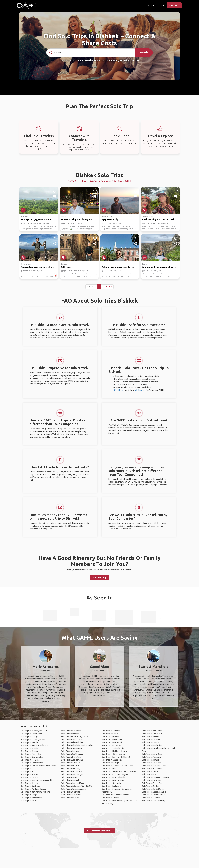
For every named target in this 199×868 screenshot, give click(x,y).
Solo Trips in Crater (150, 772)
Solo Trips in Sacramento (72, 748)
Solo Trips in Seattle (29, 742)
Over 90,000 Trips (119, 60)
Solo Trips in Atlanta (29, 748)
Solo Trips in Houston (30, 783)
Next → (109, 286)
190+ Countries (85, 60)
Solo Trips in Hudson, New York (34, 731)
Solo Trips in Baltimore (71, 763)
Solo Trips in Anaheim (70, 798)
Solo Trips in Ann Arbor (152, 731)
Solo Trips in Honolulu (71, 780)
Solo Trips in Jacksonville (72, 760)
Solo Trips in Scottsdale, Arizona (115, 795)
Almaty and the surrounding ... (159, 267)
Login (162, 5)
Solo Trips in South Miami (72, 754)
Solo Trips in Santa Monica (153, 789)
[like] (55, 191)
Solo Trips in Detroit (151, 742)
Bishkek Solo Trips (100, 175)
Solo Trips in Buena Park (112, 742)
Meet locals (119, 390)
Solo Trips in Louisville (152, 763)
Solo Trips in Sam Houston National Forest (39, 766)
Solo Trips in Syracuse (151, 780)
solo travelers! (140, 390)
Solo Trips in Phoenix (30, 777)
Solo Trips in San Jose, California (35, 745)
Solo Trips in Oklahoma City (154, 801)
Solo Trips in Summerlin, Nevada (156, 777)
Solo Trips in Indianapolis (31, 798)
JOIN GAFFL (174, 5)
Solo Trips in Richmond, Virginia (115, 774)
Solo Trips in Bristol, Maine (153, 795)
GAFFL (71, 181)
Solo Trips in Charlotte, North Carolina (77, 745)
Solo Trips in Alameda (111, 731)
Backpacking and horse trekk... (159, 219)
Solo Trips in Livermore (71, 751)
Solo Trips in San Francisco (32, 763)
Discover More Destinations (99, 831)
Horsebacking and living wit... (77, 219)
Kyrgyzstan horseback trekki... (37, 267)
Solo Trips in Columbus (71, 731)
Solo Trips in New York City (32, 757)
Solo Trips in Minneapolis (112, 737)
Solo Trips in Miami (110, 769)
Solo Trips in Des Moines (112, 739)
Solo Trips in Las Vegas (111, 745)
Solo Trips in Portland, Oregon (34, 789)
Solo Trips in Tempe (150, 760)
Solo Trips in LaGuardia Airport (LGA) (76, 786)
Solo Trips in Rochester (152, 745)
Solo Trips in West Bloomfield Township (119, 772)
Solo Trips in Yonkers (30, 801)
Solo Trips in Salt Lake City (113, 748)
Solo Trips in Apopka (110, 798)
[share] (55, 196)
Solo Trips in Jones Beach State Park (117, 766)
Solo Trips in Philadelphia (72, 742)
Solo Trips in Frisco (150, 774)
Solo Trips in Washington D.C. (33, 739)
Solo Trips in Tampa (29, 795)
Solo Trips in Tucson (151, 737)
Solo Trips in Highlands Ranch (114, 751)
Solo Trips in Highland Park (73, 783)
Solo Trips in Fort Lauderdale (73, 789)
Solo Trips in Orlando (70, 734)
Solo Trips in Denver (29, 751)
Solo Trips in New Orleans (113, 780)
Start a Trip (151, 5)
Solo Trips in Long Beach (153, 754)
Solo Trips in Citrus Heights (113, 754)
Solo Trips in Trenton (30, 760)
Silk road (66, 267)
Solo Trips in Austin (29, 772)
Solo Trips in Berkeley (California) (116, 757)
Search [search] (144, 52)
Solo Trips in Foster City (152, 783)
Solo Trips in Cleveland (152, 734)
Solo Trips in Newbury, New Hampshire (37, 780)
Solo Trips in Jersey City (31, 754)
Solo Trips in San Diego (31, 786)
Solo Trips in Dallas (29, 769)
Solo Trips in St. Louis (70, 766)
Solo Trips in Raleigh (110, 763)
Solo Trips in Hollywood (71, 795)
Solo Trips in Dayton (151, 786)
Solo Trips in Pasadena (152, 757)
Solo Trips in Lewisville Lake (114, 777)
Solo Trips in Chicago (30, 737)
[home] (26, 6)
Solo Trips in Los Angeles (32, 734)
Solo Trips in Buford (110, 734)
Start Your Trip (100, 578)
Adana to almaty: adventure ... (118, 267)
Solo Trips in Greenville (111, 783)
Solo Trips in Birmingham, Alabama (35, 792)
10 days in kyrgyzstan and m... (37, 219)
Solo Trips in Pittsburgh (71, 769)
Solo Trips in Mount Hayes (72, 774)
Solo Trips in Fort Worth (152, 769)
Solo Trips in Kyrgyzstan (100, 181)
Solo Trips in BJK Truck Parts (154, 766)
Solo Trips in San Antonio (72, 739)
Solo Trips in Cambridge (112, 760)
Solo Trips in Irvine (69, 777)
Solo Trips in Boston (29, 774)
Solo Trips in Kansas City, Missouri (76, 737)
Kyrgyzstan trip (110, 219)
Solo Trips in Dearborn (152, 739)
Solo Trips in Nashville (71, 792)
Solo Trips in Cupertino (71, 757)
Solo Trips (82, 181)
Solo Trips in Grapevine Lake (154, 792)
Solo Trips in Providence (72, 772)
